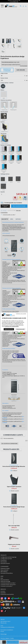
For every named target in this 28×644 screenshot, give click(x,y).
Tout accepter (9, 329)
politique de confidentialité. (12, 326)
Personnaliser (20, 329)
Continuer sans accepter (21, 314)
